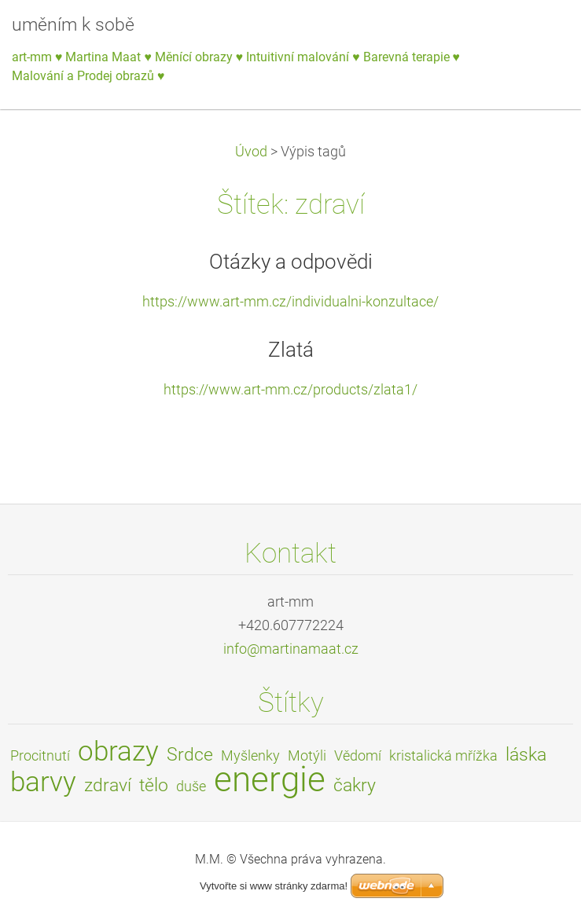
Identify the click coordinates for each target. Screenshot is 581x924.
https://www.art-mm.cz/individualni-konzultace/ (290, 302)
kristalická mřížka (443, 756)
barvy (43, 782)
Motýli (307, 756)
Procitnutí (40, 756)
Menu (538, 35)
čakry (355, 785)
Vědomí (358, 756)
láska (526, 755)
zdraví (108, 785)
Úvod (251, 152)
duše (191, 786)
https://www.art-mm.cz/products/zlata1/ (290, 390)
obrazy (118, 751)
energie (270, 779)
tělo (154, 785)
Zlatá (291, 350)
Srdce (190, 755)
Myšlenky (250, 756)
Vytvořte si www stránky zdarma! (274, 886)
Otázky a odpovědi (291, 262)
